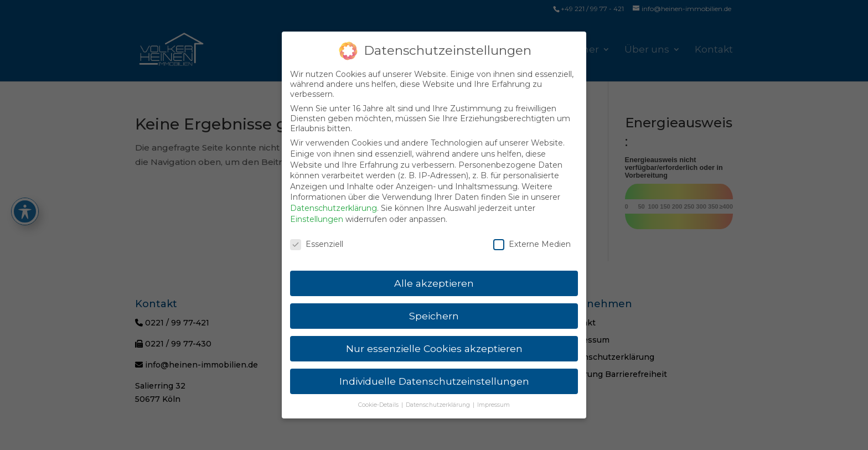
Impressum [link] (494, 398)
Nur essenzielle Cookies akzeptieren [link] (434, 342)
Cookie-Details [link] (379, 398)
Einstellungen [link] (317, 213)
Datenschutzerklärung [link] (334, 201)
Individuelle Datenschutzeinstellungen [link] (434, 374)
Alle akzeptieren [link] (434, 276)
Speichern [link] (434, 309)
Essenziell (317, 238)
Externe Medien (532, 238)
